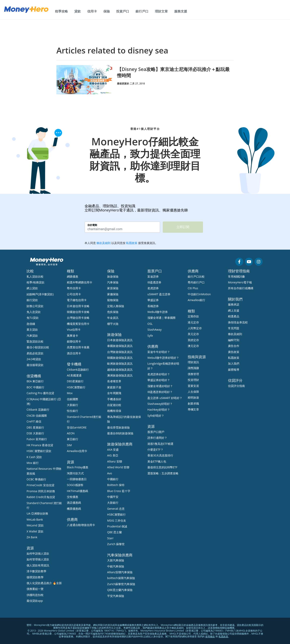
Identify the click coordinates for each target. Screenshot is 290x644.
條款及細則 (235, 334)
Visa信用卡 (74, 330)
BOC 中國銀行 (35, 387)
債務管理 (193, 374)
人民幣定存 (195, 328)
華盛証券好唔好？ (159, 380)
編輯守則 (234, 340)
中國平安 (113, 497)
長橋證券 (153, 306)
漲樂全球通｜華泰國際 (162, 318)
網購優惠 (72, 276)
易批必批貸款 (35, 353)
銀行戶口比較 (196, 276)
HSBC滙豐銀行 (76, 387)
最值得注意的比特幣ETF (162, 467)
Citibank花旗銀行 (78, 370)
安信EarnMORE (77, 427)
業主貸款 (32, 330)
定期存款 (193, 316)
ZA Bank (32, 537)
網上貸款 (32, 288)
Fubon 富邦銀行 (37, 439)
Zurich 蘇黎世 (116, 544)
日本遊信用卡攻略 (78, 306)
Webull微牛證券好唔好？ (163, 358)
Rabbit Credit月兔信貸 (41, 497)
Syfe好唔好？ (156, 416)
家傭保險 (113, 294)
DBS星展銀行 (75, 381)
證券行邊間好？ (157, 438)
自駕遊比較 (114, 405)
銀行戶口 (142, 11)
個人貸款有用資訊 (38, 565)
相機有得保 (114, 411)
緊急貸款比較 (35, 341)
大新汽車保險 (116, 560)
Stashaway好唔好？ (160, 404)
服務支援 (181, 11)
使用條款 (210, 636)
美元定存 (193, 334)
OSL (150, 324)
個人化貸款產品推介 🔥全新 (44, 583)
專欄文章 (193, 409)
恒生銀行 (72, 411)
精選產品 (234, 316)
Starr (110, 538)
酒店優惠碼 (74, 503)
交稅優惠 (72, 497)
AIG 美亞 (113, 455)
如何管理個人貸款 (38, 559)
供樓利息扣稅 (35, 595)
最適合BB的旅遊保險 (120, 433)
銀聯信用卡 (74, 341)
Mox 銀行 (33, 463)
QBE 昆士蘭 (114, 532)
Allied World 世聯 (118, 467)
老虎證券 (153, 288)
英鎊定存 (193, 340)
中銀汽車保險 (116, 566)
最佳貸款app (35, 601)
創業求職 (193, 404)
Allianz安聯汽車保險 (120, 572)
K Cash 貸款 (34, 457)
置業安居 (193, 386)
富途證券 (153, 276)
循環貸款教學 (35, 577)
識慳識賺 (193, 368)
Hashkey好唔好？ (159, 410)
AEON (71, 433)
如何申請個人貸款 (38, 553)
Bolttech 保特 (116, 485)
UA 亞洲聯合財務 (37, 513)
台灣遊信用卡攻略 (78, 318)
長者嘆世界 (114, 381)
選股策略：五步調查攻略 (163, 473)
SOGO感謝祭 (75, 485)
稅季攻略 (61, 11)
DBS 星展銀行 (35, 427)
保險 (107, 11)
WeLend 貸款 (35, 525)
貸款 (78, 11)
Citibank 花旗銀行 (38, 410)
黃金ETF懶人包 (157, 461)
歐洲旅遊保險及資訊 (120, 364)
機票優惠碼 (74, 509)
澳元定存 (193, 346)
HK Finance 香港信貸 (40, 445)
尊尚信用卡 (74, 288)
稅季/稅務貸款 (36, 282)
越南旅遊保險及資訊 (120, 370)
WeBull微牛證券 (158, 312)
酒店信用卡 (74, 353)
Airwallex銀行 (196, 300)
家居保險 (113, 288)
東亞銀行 (72, 439)
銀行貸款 (32, 300)
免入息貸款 (34, 312)
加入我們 (234, 364)
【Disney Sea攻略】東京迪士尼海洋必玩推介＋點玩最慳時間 (173, 72)
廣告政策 (234, 352)
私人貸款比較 (35, 276)
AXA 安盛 (113, 450)
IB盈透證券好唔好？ (160, 392)
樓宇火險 (113, 324)
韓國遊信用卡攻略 (78, 312)
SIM (69, 445)
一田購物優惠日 (77, 479)
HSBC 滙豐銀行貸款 (39, 451)
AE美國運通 (74, 375)
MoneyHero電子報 (240, 282)
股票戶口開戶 (156, 432)
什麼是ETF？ (155, 450)
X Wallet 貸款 (35, 531)
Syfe (150, 336)
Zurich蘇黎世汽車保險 (121, 584)
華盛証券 (153, 300)
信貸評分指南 (236, 386)
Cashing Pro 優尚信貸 (40, 393)
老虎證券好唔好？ (159, 374)
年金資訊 (113, 318)
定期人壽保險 (116, 306)
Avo (110, 473)
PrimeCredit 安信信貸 (40, 485)
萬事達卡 (72, 336)
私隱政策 (234, 358)
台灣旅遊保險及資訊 (120, 352)
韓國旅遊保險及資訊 (120, 358)
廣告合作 (234, 346)
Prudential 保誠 (117, 526)
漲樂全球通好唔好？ (160, 386)
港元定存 (193, 322)
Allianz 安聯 (115, 461)
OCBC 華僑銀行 (36, 479)
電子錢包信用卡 (77, 300)
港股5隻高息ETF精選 (160, 444)
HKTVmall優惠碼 (77, 491)
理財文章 (161, 11)
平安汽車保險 (116, 596)
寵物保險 (113, 300)
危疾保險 (113, 312)
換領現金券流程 (238, 322)
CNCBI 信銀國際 (37, 416)
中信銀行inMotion (199, 294)
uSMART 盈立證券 (159, 294)
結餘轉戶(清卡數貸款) (40, 294)
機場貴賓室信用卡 (78, 324)
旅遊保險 (113, 276)
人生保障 (193, 392)
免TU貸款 (33, 318)
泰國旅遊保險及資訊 (120, 346)
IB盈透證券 (154, 282)
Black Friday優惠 (78, 467)
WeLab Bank (35, 519)
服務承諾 (234, 304)
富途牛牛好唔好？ (159, 352)
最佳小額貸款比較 (38, 347)
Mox (70, 393)
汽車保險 (113, 282)
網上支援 (234, 310)
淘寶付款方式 (75, 473)
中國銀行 (113, 479)
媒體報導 (234, 370)
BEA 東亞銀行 (35, 381)
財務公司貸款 (35, 306)
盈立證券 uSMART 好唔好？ (165, 398)
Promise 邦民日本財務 (41, 491)
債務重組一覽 (35, 589)
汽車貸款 (32, 336)
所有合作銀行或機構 (241, 288)
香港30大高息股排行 (160, 455)
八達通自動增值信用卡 (81, 525)
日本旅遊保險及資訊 (120, 340)
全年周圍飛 (114, 393)
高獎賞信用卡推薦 (78, 347)
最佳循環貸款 (35, 365)
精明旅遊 (193, 397)
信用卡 (92, 11)
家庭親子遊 (114, 387)
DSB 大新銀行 (35, 433)
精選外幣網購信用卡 (80, 282)
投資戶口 (123, 11)
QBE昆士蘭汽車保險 (120, 590)
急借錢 (31, 324)
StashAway (154, 330)
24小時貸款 (34, 359)
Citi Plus (193, 288)
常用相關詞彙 (236, 276)
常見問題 (234, 328)
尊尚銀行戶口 (196, 282)
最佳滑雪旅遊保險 (118, 427)
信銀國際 (72, 399)
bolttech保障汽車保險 (121, 578)
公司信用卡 (74, 294)
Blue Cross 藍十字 (119, 491)
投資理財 (193, 380)
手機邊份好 (114, 399)
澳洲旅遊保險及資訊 (120, 375)
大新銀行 (72, 405)
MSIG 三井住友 (117, 520)
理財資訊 (193, 362)
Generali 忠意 (116, 509)
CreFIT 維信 (34, 421)
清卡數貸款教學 (36, 571)
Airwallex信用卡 (77, 451)
